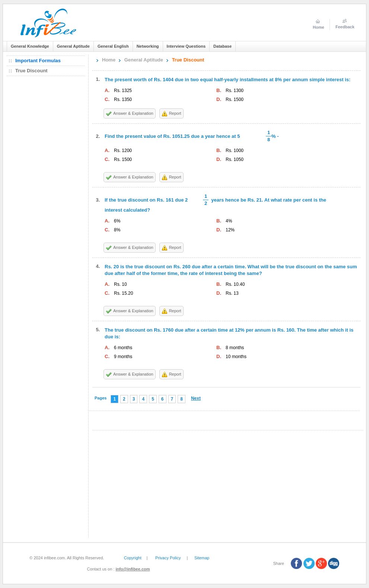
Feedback (345, 27)
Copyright (133, 558)
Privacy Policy (168, 558)
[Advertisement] (48, 192)
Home (109, 60)
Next (196, 398)
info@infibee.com (133, 569)
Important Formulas (38, 61)
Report (175, 113)
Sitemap (202, 558)
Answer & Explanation (133, 113)
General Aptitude (144, 60)
